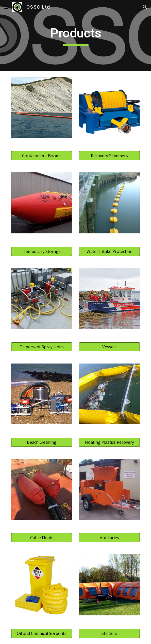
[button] (6, 7)
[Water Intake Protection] (109, 251)
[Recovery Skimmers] (109, 156)
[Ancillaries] (109, 538)
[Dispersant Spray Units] (42, 347)
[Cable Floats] (42, 538)
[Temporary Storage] (42, 251)
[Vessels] (109, 347)
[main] (75, 35)
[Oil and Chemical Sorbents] (42, 633)
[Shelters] (109, 633)
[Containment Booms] (42, 156)
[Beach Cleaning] (42, 442)
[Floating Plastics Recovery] (109, 442)
